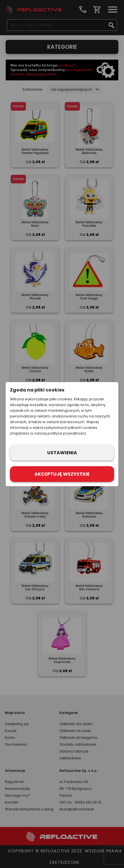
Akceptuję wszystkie (62, 474)
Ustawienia (62, 453)
